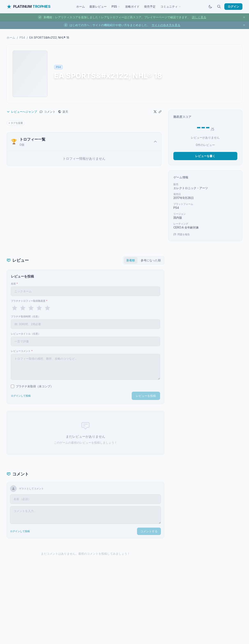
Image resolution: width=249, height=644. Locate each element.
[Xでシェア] (155, 112)
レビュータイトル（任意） (26, 334)
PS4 (22, 37)
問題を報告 (182, 234)
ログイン (233, 6)
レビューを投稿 (146, 396)
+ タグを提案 (16, 123)
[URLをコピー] (160, 112)
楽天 (63, 112)
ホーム (81, 6)
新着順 (131, 260)
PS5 (116, 6)
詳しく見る (199, 17)
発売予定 (150, 6)
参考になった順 (151, 260)
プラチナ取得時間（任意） (26, 316)
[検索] (219, 7)
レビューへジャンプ (22, 112)
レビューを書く (205, 156)
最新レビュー (98, 6)
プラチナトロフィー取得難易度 (29, 301)
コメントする (149, 531)
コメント (47, 112)
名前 (14, 284)
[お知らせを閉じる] (244, 17)
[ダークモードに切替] (210, 7)
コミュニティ (171, 6)
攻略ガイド (132, 6)
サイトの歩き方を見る (166, 25)
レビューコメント (22, 351)
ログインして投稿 (21, 396)
